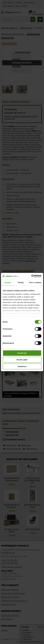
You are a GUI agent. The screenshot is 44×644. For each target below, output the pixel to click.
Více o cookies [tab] (35, 282)
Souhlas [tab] (8, 282)
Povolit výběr (22, 360)
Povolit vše (22, 353)
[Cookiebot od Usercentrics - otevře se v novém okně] (31, 276)
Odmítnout (22, 366)
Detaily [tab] (21, 282)
